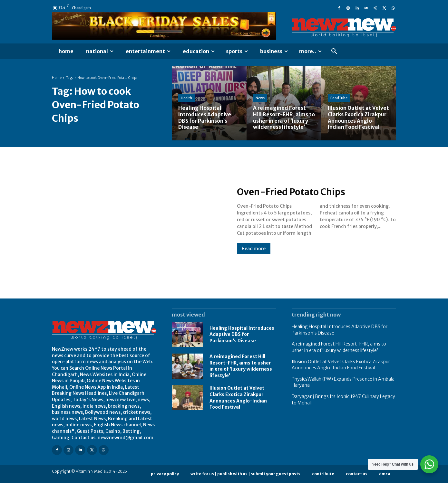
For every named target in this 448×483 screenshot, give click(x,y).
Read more (254, 249)
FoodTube (339, 99)
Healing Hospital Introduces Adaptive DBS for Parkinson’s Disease (242, 334)
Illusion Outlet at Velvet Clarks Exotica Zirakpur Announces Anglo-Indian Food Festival (341, 365)
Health (186, 99)
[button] (334, 52)
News (260, 99)
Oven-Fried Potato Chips (295, 192)
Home (57, 78)
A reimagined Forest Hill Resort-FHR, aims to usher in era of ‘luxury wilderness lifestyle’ (241, 366)
